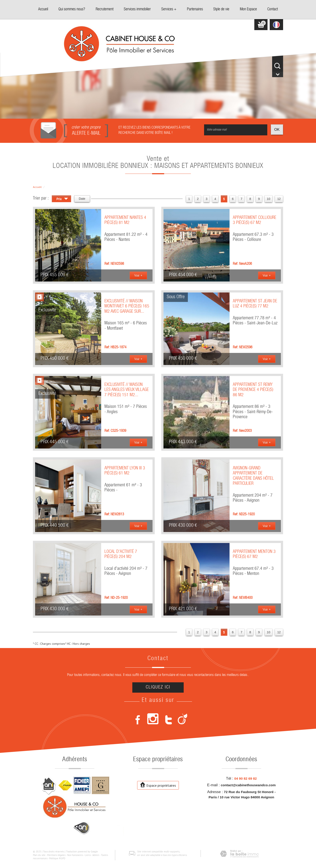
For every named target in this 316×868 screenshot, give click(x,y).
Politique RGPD (57, 858)
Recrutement (105, 9)
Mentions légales (56, 855)
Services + (169, 9)
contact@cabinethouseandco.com (248, 785)
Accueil (43, 9)
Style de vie (221, 9)
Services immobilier (137, 9)
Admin (96, 855)
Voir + (138, 275)
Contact (273, 9)
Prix (62, 199)
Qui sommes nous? (72, 9)
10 (269, 199)
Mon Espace (248, 9)
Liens (88, 855)
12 (279, 199)
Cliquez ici (158, 687)
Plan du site (39, 855)
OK (277, 130)
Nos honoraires (75, 855)
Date (82, 199)
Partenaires (195, 9)
